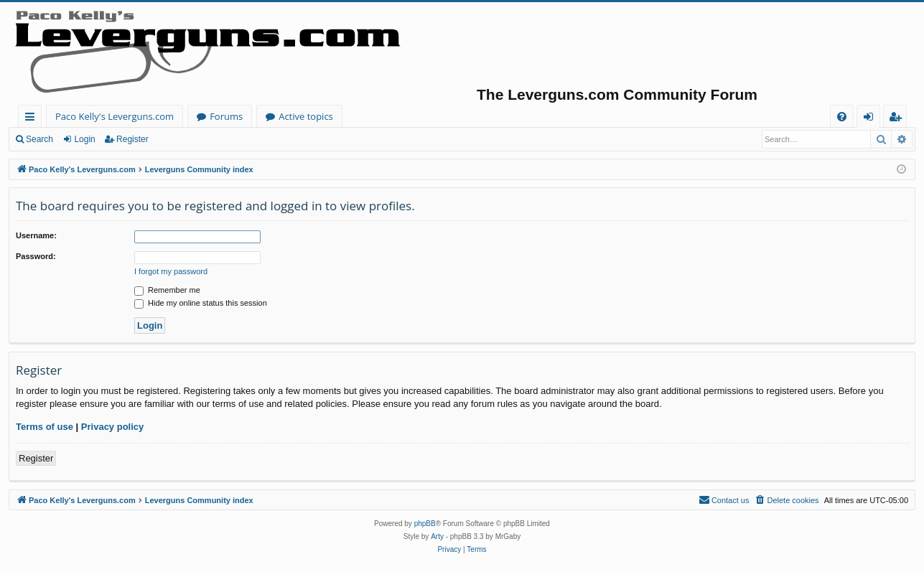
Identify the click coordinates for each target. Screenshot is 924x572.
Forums (226, 116)
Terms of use (45, 427)
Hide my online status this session (201, 303)
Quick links (33, 119)
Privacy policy (112, 427)
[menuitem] (842, 117)
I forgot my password (171, 271)
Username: (36, 235)
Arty (437, 536)
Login (84, 139)
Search (39, 139)
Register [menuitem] (898, 119)
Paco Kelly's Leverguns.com (115, 116)
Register (132, 139)
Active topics (306, 116)
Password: (36, 256)
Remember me (167, 290)
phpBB (425, 524)
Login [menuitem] (871, 119)
